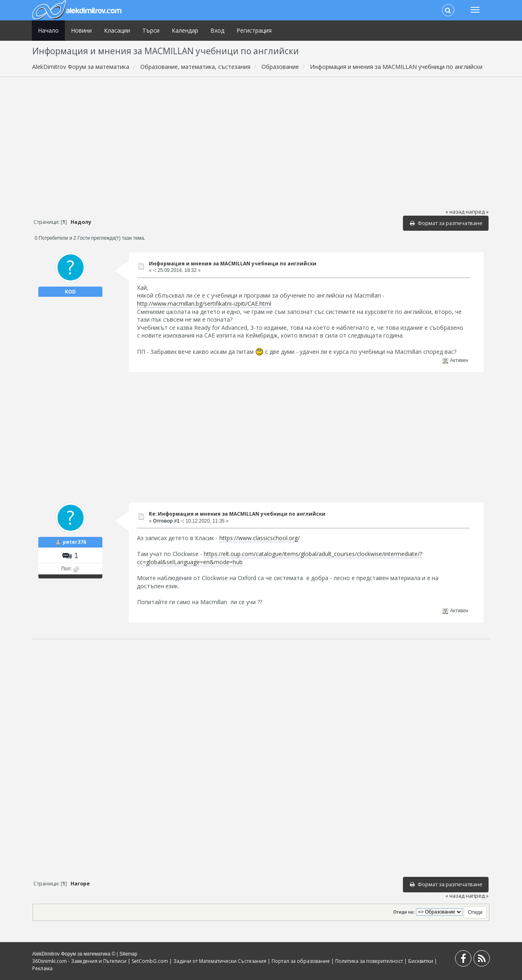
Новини (81, 30)
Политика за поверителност (369, 961)
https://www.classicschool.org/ (260, 538)
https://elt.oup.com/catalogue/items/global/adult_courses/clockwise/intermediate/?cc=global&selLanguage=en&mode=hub (280, 558)
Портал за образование (301, 961)
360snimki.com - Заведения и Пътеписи (79, 961)
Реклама (42, 968)
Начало (48, 30)
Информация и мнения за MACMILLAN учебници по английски (233, 264)
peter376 (74, 542)
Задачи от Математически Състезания (220, 961)
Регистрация (254, 30)
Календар (185, 30)
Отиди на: (404, 912)
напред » (477, 212)
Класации (117, 30)
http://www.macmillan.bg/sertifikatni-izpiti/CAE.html (204, 303)
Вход (217, 30)
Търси (151, 30)
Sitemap (128, 954)
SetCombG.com (150, 961)
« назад (455, 212)
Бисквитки (421, 961)
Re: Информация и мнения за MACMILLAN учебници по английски (237, 514)
